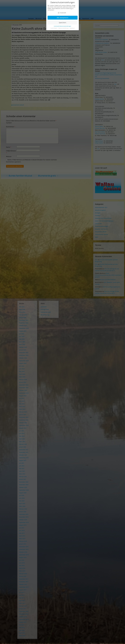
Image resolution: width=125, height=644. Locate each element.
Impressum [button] (72, 28)
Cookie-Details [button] (54, 28)
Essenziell (62, 13)
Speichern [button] (62, 23)
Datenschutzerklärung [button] (63, 28)
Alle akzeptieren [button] (63, 18)
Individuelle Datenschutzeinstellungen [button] (62, 26)
